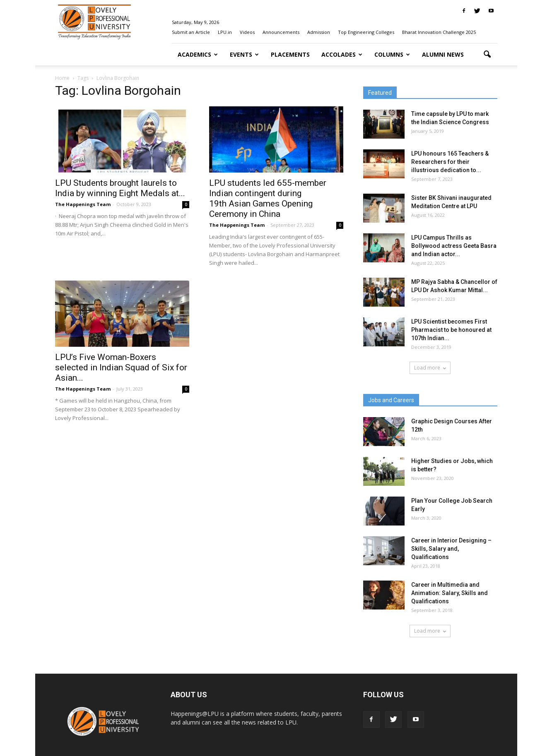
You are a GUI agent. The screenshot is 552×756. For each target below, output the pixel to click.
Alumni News (443, 54)
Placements (290, 54)
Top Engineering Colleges (366, 32)
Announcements (281, 32)
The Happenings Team (83, 204)
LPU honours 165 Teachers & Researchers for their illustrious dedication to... (450, 162)
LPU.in (225, 32)
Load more (430, 368)
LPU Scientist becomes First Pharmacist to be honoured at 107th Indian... (451, 330)
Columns (392, 54)
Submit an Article (191, 32)
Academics (198, 54)
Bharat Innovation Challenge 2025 (439, 32)
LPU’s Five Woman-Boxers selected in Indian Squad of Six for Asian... (121, 367)
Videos (247, 32)
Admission (319, 32)
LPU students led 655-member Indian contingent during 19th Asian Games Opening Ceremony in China (268, 198)
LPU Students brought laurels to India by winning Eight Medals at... (120, 188)
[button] (487, 55)
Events (244, 54)
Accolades (342, 54)
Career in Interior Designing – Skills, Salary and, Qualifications (451, 549)
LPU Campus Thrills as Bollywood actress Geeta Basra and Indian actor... (454, 246)
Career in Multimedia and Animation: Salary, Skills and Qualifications (450, 593)
